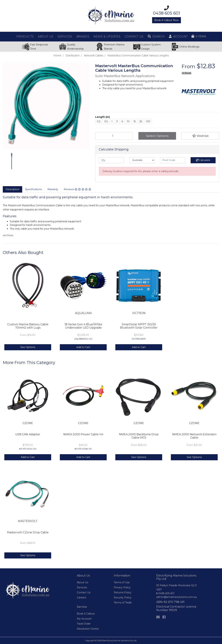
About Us (82, 582)
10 (128, 121)
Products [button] (25, 37)
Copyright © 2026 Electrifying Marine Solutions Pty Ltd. (111, 641)
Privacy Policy (122, 587)
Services (82, 587)
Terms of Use (122, 582)
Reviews (77, 189)
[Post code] (173, 160)
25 (141, 121)
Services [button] (65, 37)
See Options (28, 347)
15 (135, 121)
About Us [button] (46, 37)
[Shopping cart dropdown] (199, 36)
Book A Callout (86, 614)
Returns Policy (123, 592)
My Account (84, 619)
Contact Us (84, 592)
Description (12, 189)
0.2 (99, 121)
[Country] (142, 160)
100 (148, 121)
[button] (156, 37)
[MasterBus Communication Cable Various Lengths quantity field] (114, 136)
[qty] (111, 160)
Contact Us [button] (134, 37)
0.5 (106, 121)
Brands (83, 37)
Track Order (84, 624)
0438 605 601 (165, 593)
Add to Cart (83, 347)
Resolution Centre (88, 629)
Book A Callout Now (166, 20)
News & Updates (107, 37)
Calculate (203, 160)
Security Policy (123, 598)
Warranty (53, 189)
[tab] (12, 189)
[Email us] (158, 617)
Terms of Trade (123, 603)
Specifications (33, 189)
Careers (81, 598)
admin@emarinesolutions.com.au (177, 597)
